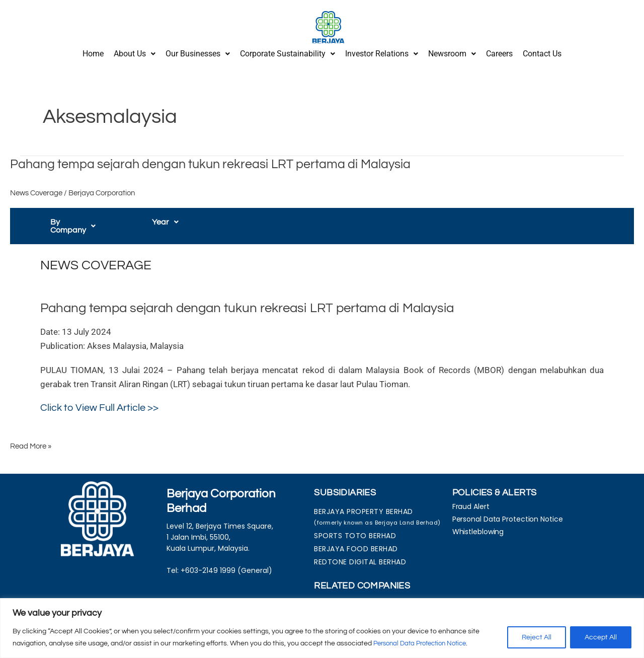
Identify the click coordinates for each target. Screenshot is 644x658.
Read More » (31, 434)
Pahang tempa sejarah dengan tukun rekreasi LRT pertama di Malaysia (217, 160)
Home (93, 52)
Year (165, 218)
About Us (135, 52)
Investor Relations (382, 52)
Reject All (537, 637)
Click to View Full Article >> (99, 396)
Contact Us (542, 52)
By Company (78, 218)
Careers (499, 52)
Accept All (601, 637)
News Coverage (36, 190)
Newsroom (452, 52)
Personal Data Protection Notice (425, 643)
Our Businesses (198, 52)
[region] (322, 628)
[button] (135, 52)
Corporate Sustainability (288, 52)
